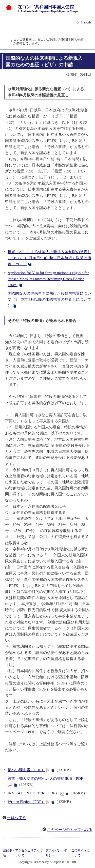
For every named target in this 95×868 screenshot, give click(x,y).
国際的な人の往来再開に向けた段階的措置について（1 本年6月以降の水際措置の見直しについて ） (49, 300)
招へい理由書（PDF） (26, 770)
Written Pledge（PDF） (26, 802)
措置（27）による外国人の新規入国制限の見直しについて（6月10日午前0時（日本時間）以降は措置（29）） (49, 258)
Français (86, 22)
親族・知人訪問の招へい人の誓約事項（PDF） (47, 779)
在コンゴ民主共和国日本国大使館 (61, 40)
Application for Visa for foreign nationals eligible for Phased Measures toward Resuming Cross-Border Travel (48, 279)
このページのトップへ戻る (70, 830)
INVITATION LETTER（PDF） (33, 793)
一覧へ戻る (16, 818)
